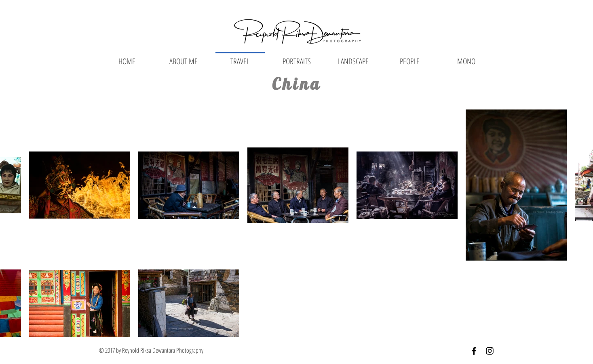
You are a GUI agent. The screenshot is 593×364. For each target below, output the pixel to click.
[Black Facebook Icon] (474, 351)
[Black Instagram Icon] (490, 351)
